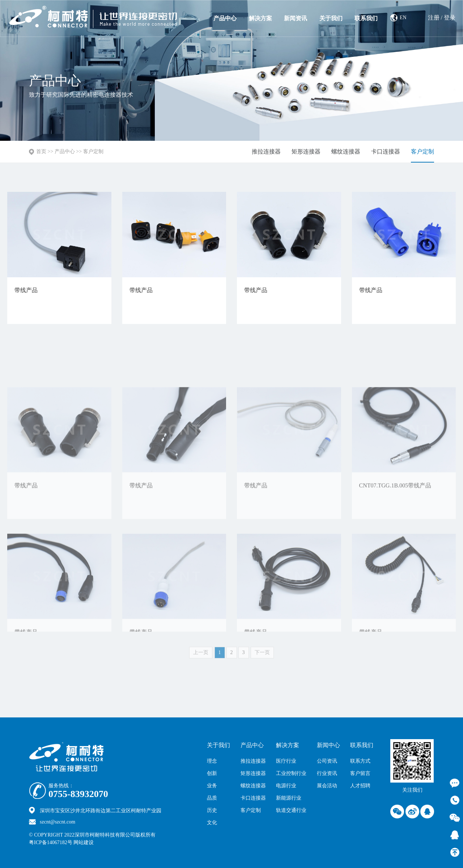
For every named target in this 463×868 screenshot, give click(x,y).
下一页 (262, 657)
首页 (41, 151)
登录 (450, 18)
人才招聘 (360, 786)
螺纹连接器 (346, 151)
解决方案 (260, 18)
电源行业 (286, 786)
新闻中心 (328, 745)
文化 (212, 823)
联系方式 (360, 761)
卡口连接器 (386, 151)
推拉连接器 (266, 151)
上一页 (201, 657)
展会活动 (327, 786)
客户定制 (93, 151)
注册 (434, 18)
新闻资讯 (296, 18)
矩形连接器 (306, 151)
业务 (212, 786)
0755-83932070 (78, 794)
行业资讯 (327, 773)
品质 (212, 798)
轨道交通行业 (291, 810)
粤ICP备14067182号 (51, 842)
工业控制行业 (291, 773)
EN (403, 18)
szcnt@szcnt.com (58, 822)
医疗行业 (286, 761)
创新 (212, 773)
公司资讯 (327, 761)
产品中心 (225, 18)
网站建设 (99, 842)
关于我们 (331, 18)
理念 (212, 761)
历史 (212, 810)
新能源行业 (289, 798)
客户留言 (360, 773)
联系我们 (366, 18)
